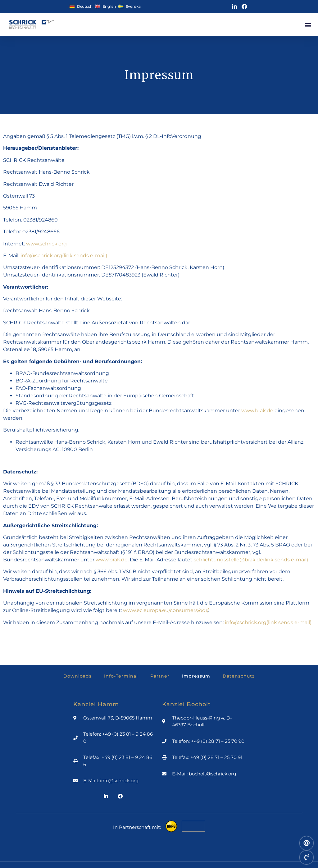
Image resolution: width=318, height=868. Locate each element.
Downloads (77, 676)
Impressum (196, 676)
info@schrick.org (64, 256)
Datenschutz (239, 676)
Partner (160, 676)
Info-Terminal (121, 676)
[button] (308, 25)
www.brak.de (257, 411)
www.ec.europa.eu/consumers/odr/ (166, 610)
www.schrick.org (46, 244)
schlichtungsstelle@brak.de (251, 560)
